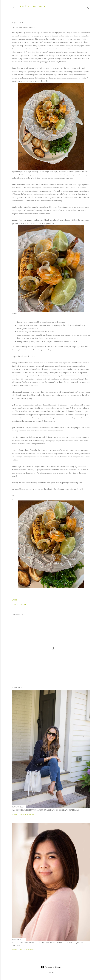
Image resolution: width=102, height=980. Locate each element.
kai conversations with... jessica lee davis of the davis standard (45, 810)
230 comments (27, 950)
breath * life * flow (33, 6)
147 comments (27, 814)
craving (22, 604)
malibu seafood (44, 213)
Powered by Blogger (51, 967)
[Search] (89, 8)
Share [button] (15, 600)
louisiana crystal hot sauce (56, 322)
